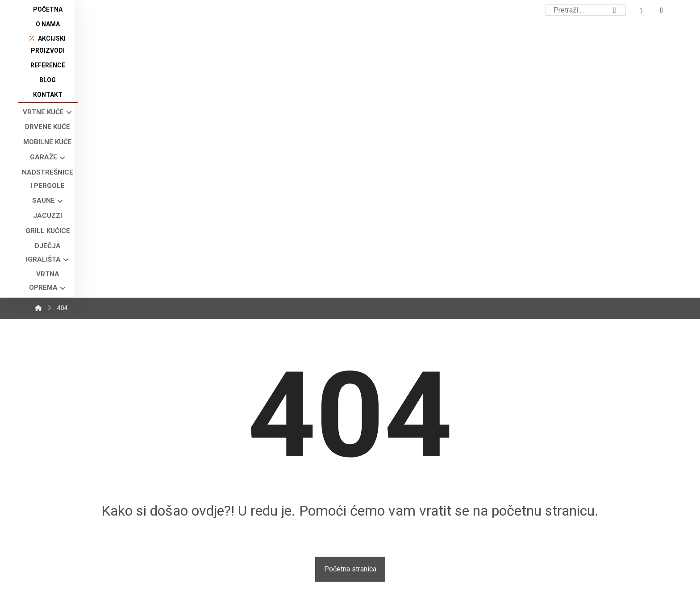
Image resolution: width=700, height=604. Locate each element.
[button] (52, 537)
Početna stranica (350, 323)
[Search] (615, 10)
